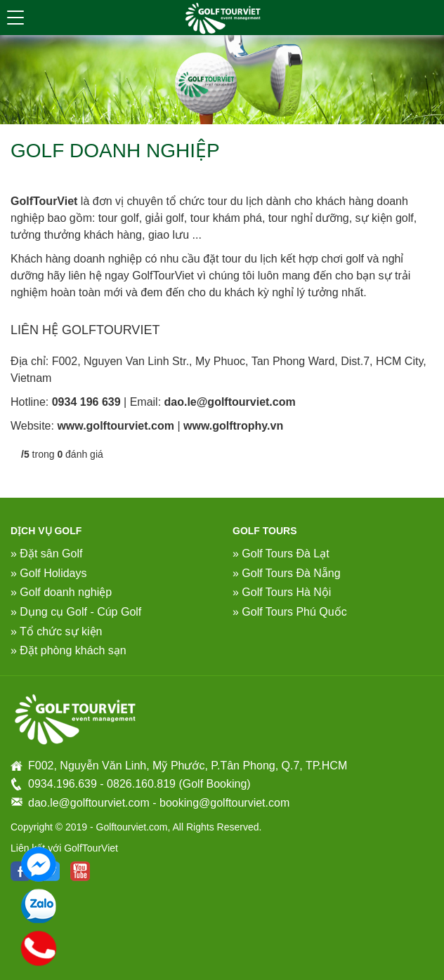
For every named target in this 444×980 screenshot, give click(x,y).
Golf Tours (265, 531)
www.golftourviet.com (116, 426)
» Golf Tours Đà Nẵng (287, 573)
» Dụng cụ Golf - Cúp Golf (76, 612)
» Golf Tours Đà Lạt (281, 554)
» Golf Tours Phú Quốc (290, 612)
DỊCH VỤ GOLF (46, 531)
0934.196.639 (63, 784)
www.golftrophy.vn (233, 426)
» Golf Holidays (49, 573)
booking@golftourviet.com (224, 803)
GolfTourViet (44, 201)
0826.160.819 (141, 784)
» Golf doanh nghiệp (61, 592)
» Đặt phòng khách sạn (68, 650)
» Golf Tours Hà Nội (282, 592)
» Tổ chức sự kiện (57, 631)
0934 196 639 (86, 402)
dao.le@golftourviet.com (230, 402)
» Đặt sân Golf (46, 554)
